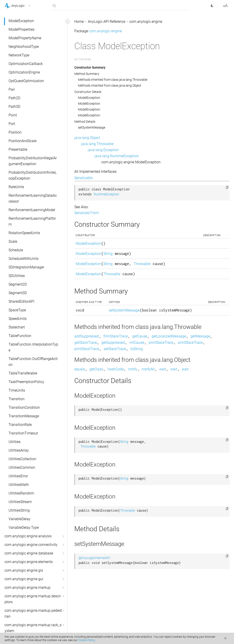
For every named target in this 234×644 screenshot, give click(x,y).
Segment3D (18, 293)
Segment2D (18, 284)
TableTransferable (23, 373)
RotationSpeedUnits (24, 233)
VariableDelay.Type (24, 527)
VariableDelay (19, 519)
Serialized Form (87, 213)
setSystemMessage (92, 127)
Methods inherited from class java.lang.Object (110, 85)
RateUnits (16, 187)
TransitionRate (20, 425)
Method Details (85, 122)
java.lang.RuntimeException (117, 156)
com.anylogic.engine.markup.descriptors (33, 599)
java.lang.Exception (103, 150)
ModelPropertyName (25, 38)
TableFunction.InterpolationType (33, 347)
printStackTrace (161, 343)
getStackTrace (86, 343)
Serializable (83, 178)
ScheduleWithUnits (24, 259)
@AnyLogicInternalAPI (94, 558)
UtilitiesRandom (21, 493)
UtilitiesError (18, 476)
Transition (17, 399)
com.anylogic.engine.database (29, 553)
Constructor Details (88, 92)
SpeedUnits (18, 319)
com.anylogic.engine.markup (27, 587)
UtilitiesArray (19, 450)
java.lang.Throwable (97, 144)
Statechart (17, 327)
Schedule (16, 250)
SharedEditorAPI (21, 301)
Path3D (14, 107)
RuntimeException (106, 194)
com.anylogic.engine (146, 22)
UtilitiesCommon (22, 467)
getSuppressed (113, 343)
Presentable (18, 149)
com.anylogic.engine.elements (29, 562)
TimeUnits (17, 390)
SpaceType (17, 310)
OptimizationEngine (24, 72)
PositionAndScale (23, 141)
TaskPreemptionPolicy (26, 382)
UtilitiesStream (20, 502)
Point (13, 115)
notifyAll (148, 369)
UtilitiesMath (19, 485)
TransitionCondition (24, 407)
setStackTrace (115, 349)
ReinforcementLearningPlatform (32, 221)
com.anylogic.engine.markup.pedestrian (33, 613)
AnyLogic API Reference (107, 22)
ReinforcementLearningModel (32, 210)
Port (12, 124)
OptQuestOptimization (26, 81)
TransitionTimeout (23, 433)
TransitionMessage (24, 416)
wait (163, 369)
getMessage (200, 336)
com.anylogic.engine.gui (24, 579)
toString (137, 349)
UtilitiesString (19, 510)
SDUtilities (17, 276)
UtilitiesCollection (22, 459)
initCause (137, 343)
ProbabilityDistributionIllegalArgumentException (33, 161)
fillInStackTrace (116, 336)
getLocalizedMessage (169, 336)
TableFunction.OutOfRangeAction (33, 362)
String (108, 254)
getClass (96, 369)
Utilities (15, 442)
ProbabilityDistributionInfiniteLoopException (33, 175)
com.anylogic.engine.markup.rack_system (33, 628)
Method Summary (87, 74)
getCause (140, 336)
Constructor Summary (90, 67)
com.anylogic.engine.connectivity (31, 545)
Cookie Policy (86, 640)
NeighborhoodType (24, 47)
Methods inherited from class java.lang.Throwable (113, 80)
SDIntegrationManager (26, 267)
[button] (23, 6)
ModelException (21, 21)
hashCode (116, 369)
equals (80, 369)
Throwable (142, 264)
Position (15, 132)
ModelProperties (22, 29)
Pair (12, 89)
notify (133, 369)
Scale (13, 241)
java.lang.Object (87, 138)
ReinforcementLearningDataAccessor (33, 198)
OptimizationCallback (26, 64)
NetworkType (19, 55)
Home (79, 22)
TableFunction (20, 336)
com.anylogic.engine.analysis (28, 536)
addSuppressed (87, 336)
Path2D (14, 98)
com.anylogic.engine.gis (24, 570)
